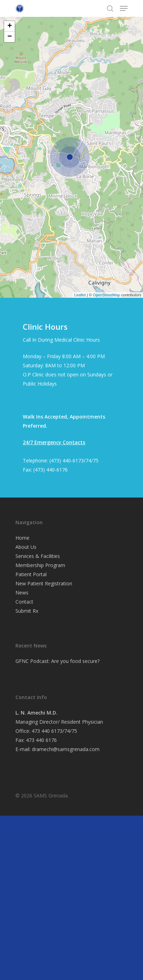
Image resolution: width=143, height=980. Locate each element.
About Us (26, 547)
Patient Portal (31, 574)
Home (22, 538)
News (22, 593)
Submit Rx (27, 611)
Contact (24, 602)
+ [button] (10, 26)
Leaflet (80, 295)
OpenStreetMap (107, 295)
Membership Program (40, 565)
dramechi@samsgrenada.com (66, 749)
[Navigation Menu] (124, 8)
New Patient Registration (44, 583)
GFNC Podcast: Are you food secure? (57, 661)
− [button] (10, 37)
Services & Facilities (38, 556)
